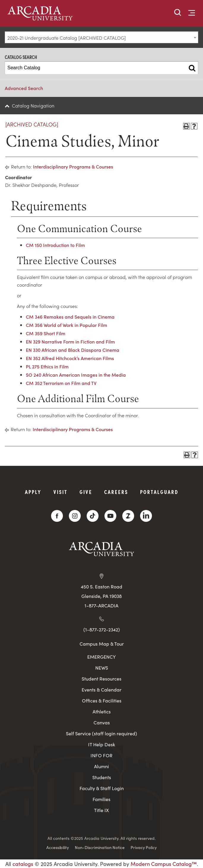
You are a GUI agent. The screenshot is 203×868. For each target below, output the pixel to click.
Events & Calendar (101, 690)
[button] (178, 13)
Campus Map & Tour (102, 644)
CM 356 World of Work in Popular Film (66, 325)
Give (86, 492)
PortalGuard (159, 492)
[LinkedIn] (146, 516)
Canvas (102, 722)
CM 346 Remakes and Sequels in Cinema (70, 317)
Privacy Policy (144, 847)
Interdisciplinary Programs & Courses (73, 166)
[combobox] (101, 37)
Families (101, 799)
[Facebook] (57, 516)
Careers (116, 492)
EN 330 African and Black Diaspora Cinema (73, 350)
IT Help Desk (102, 744)
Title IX (101, 810)
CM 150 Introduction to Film (55, 245)
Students (102, 777)
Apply (33, 492)
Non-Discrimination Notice (100, 847)
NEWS (102, 668)
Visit (61, 492)
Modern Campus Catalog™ (164, 864)
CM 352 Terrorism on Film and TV (61, 383)
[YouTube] (110, 516)
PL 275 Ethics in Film (47, 366)
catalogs (23, 864)
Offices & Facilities (102, 701)
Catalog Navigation (33, 105)
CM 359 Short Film (46, 333)
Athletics (102, 711)
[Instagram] (75, 516)
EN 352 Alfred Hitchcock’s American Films (70, 358)
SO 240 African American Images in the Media (76, 375)
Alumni (101, 766)
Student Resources (101, 679)
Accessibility (58, 847)
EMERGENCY (101, 657)
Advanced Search (24, 88)
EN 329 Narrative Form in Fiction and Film (70, 341)
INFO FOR (101, 755)
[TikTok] (93, 516)
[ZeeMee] (128, 516)
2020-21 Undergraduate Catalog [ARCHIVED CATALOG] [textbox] (67, 38)
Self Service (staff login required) (101, 733)
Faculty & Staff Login (102, 788)
